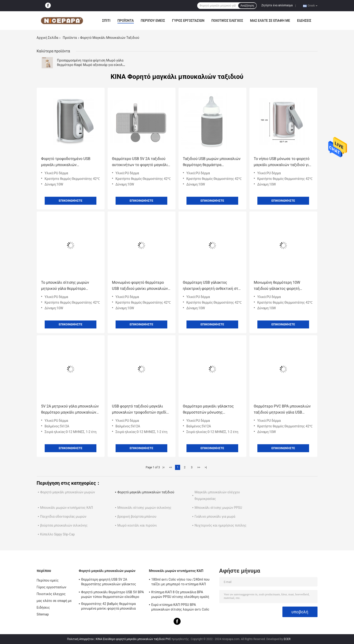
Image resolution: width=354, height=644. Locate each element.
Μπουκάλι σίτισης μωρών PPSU (218, 508)
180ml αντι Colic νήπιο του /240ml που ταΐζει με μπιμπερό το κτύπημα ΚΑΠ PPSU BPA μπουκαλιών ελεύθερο (181, 582)
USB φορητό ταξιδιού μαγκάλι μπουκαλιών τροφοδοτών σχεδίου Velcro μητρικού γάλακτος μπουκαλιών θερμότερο (141, 410)
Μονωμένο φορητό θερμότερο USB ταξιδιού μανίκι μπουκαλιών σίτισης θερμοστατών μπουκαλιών (140, 286)
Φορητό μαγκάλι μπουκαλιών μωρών (68, 492)
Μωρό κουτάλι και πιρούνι (137, 525)
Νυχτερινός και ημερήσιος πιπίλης (221, 525)
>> (199, 467)
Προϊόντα (126, 21)
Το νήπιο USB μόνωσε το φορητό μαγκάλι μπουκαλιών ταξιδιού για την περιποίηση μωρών (282, 162)
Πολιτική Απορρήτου (80, 639)
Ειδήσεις (304, 21)
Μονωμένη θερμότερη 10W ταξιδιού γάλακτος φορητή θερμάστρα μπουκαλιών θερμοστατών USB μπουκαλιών (281, 286)
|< (164, 467)
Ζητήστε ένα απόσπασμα (277, 5)
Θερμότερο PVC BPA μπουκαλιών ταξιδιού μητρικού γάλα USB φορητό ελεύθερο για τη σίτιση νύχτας (282, 410)
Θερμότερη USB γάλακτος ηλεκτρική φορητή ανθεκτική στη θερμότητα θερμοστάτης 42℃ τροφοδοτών (212, 286)
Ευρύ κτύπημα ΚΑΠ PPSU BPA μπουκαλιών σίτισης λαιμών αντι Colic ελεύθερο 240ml (180, 608)
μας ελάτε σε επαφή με (270, 21)
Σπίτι (106, 21)
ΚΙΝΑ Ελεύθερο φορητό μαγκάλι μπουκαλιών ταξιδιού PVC (133, 639)
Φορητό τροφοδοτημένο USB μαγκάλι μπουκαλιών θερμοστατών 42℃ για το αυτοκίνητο (66, 162)
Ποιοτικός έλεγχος (227, 21)
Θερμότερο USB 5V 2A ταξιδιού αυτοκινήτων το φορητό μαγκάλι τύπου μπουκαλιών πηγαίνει (140, 162)
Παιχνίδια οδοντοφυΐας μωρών (63, 517)
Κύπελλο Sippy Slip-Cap (58, 534)
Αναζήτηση (247, 6)
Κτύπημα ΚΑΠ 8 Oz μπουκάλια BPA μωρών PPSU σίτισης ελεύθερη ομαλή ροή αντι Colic (180, 595)
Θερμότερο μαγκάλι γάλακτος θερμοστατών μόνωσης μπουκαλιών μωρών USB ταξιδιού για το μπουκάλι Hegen (212, 410)
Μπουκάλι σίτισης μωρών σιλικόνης (144, 508)
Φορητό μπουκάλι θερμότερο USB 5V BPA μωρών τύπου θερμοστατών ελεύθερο (113, 594)
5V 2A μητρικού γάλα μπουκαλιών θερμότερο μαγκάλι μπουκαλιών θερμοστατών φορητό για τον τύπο (70, 410)
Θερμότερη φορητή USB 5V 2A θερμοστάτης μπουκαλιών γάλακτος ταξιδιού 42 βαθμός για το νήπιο (109, 582)
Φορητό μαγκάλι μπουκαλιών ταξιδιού (146, 492)
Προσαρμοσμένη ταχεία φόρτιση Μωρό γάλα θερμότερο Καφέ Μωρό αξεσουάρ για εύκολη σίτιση (91, 65)
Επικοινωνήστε (71, 201)
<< (171, 467)
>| (206, 467)
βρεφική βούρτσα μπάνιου (137, 517)
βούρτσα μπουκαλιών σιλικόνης (64, 525)
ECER (287, 639)
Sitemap (43, 614)
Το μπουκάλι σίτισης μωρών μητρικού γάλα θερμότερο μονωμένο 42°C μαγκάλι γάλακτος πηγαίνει (70, 286)
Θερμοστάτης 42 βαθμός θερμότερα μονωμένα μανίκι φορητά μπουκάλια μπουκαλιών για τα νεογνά (109, 607)
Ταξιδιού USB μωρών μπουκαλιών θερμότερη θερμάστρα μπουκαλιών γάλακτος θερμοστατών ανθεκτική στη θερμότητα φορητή (212, 162)
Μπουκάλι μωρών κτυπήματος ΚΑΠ (67, 508)
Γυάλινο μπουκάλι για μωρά (215, 517)
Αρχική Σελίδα (47, 38)
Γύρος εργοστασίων (188, 21)
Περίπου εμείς (153, 21)
